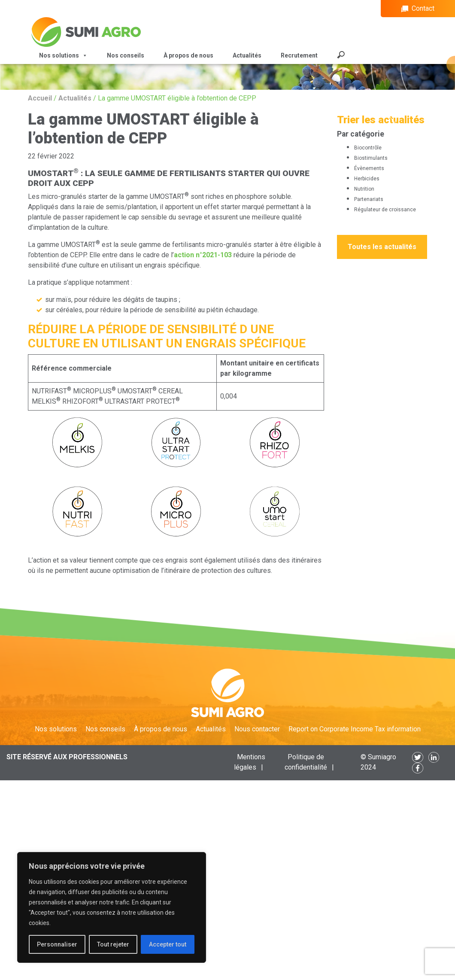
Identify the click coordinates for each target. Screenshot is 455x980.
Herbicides (367, 179)
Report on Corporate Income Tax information (355, 729)
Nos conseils (126, 55)
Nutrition (364, 189)
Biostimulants (371, 158)
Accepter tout (168, 944)
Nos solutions (56, 729)
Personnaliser (57, 944)
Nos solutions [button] (63, 55)
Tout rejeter (113, 944)
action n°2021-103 (203, 255)
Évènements (369, 168)
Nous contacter (257, 729)
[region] (112, 907)
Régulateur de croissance (385, 210)
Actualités (247, 55)
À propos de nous (188, 55)
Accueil (40, 98)
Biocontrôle (368, 148)
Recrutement (299, 55)
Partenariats (369, 199)
